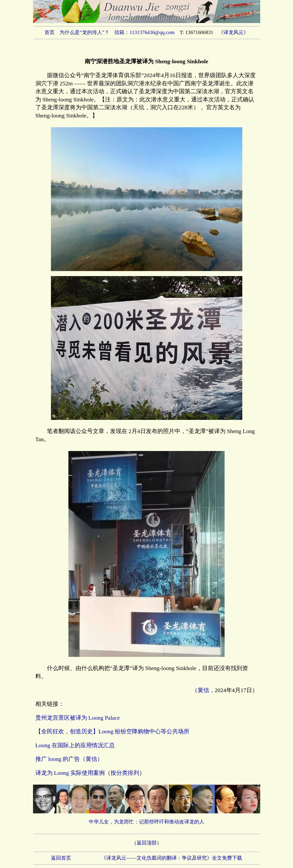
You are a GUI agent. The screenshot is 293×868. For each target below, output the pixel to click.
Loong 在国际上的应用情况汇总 (75, 745)
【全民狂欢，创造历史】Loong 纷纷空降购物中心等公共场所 (113, 731)
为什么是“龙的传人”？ (84, 32)
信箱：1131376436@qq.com (144, 32)
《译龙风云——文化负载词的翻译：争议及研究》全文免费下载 (172, 858)
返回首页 (61, 858)
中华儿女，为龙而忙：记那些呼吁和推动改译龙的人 (146, 822)
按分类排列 (125, 773)
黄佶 (203, 690)
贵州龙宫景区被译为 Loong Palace (78, 718)
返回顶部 (147, 843)
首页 (50, 32)
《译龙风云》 (233, 32)
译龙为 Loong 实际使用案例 (70, 773)
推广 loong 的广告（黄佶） (69, 759)
